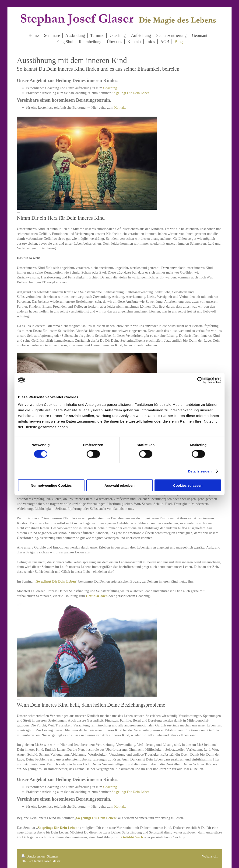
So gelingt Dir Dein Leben (131, 93)
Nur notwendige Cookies (51, 485)
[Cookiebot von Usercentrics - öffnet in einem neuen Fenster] (201, 380)
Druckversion (33, 856)
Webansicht (210, 856)
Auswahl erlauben (119, 485)
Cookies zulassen (188, 485)
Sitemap (52, 856)
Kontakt (120, 107)
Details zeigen (200, 471)
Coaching (110, 88)
